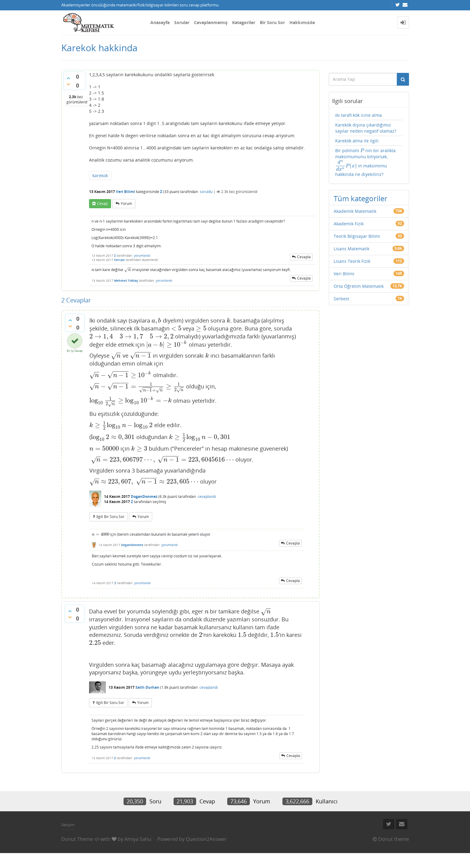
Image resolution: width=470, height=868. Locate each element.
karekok (100, 175)
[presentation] (93, 270)
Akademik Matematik (355, 211)
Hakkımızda (302, 22)
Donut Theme (77, 839)
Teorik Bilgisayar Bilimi (357, 236)
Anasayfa (160, 22)
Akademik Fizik (349, 224)
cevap (102, 204)
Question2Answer (206, 839)
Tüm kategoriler (361, 198)
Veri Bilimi (126, 192)
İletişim (68, 825)
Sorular (182, 22)
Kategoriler (244, 22)
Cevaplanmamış (211, 22)
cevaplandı (207, 497)
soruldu (206, 192)
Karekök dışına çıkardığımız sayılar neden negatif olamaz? (366, 128)
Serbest (341, 299)
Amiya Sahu (138, 839)
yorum (126, 204)
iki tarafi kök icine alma (359, 115)
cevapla (304, 257)
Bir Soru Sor (272, 22)
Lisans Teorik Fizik (352, 261)
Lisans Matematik (352, 249)
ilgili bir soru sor (110, 517)
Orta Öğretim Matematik (359, 286)
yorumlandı (142, 255)
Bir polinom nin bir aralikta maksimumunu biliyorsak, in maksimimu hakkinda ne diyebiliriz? (365, 162)
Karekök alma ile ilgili (357, 141)
